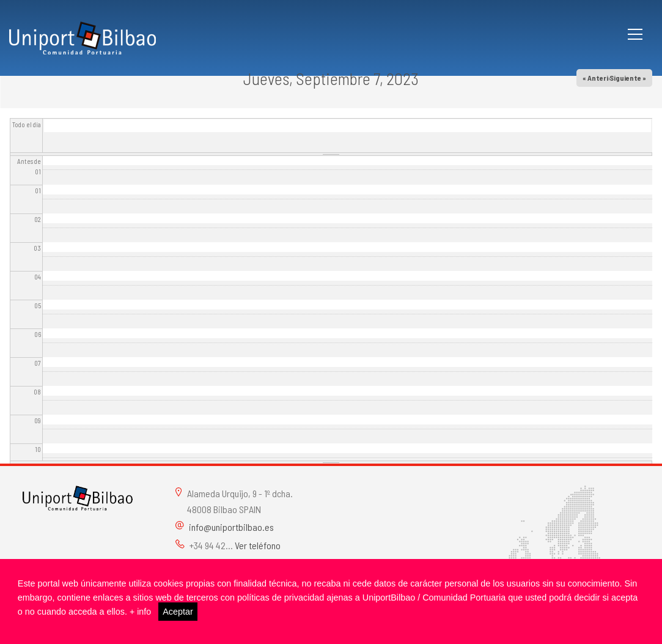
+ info (141, 612)
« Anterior (599, 78)
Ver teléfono (258, 545)
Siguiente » (628, 78)
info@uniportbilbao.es (231, 527)
